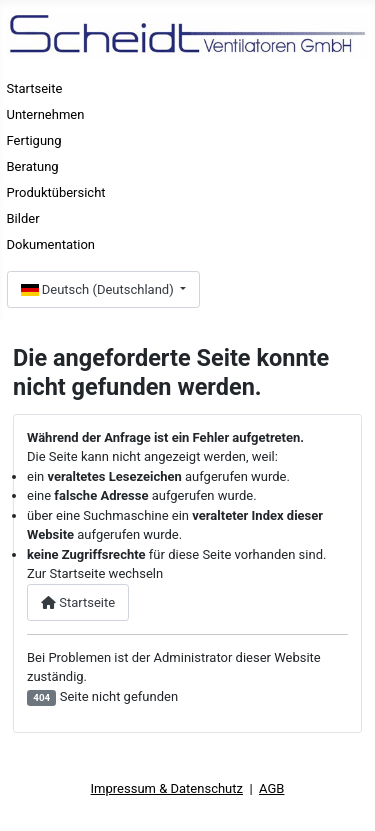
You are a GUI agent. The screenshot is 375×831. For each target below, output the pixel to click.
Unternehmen (46, 114)
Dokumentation (51, 244)
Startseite (35, 88)
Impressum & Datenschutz (167, 788)
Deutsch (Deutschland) (99, 289)
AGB (271, 788)
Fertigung (34, 140)
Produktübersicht (56, 192)
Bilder (23, 218)
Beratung (33, 166)
